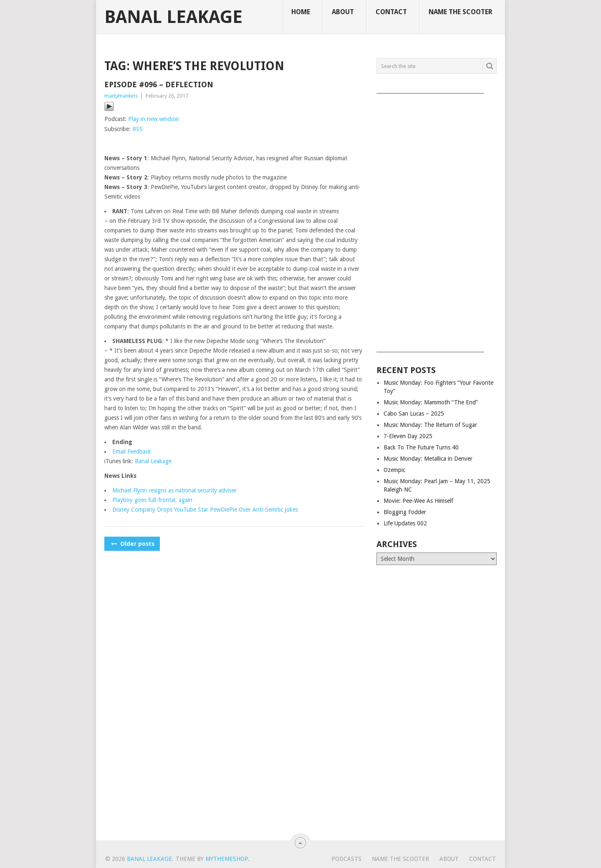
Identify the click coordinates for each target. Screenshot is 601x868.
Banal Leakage (173, 17)
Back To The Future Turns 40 (421, 447)
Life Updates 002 (405, 523)
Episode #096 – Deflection (159, 85)
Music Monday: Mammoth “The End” (431, 402)
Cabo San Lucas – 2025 (414, 414)
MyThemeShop (227, 859)
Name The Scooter (461, 12)
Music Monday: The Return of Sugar (430, 425)
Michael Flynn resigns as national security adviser (174, 490)
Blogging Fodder (405, 512)
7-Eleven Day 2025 (408, 436)
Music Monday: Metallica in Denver (428, 459)
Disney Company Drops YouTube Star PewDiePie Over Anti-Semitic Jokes (205, 510)
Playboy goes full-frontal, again (152, 500)
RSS (138, 129)
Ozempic (394, 470)
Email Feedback (132, 452)
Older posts (132, 544)
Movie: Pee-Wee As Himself (418, 501)
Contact (391, 12)
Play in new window (153, 119)
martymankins (121, 96)
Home (301, 12)
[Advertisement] (437, 220)
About (343, 12)
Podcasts (346, 859)
